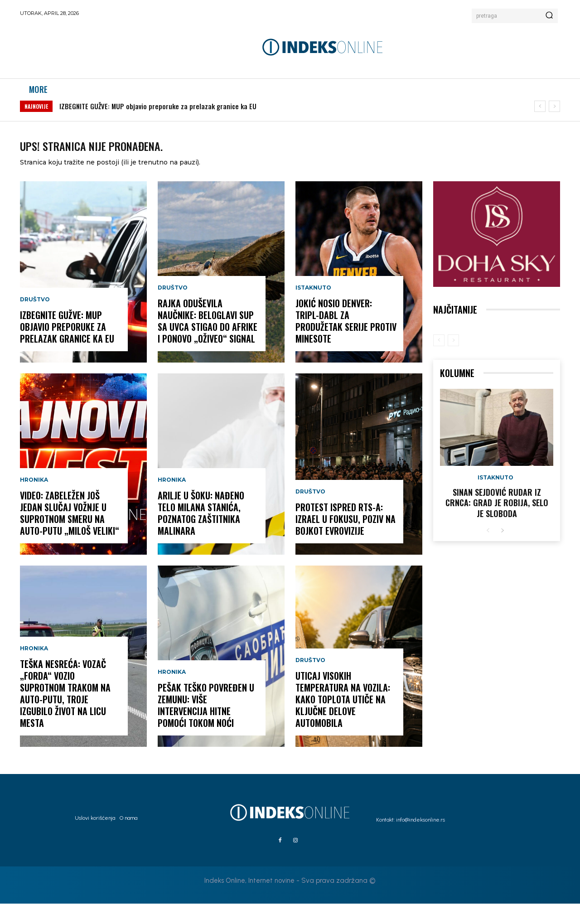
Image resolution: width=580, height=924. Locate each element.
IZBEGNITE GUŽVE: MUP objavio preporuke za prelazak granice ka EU (158, 116)
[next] (554, 116)
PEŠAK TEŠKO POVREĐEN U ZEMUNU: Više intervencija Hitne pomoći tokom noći (206, 726)
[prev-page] (439, 361)
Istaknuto (313, 308)
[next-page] (502, 551)
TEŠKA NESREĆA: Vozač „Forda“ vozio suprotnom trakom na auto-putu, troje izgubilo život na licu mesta (65, 714)
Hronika (34, 500)
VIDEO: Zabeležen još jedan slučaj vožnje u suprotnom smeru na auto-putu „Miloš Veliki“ (70, 533)
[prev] (540, 116)
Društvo (35, 320)
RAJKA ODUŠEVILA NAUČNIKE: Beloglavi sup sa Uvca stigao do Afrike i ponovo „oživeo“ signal (208, 341)
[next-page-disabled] (453, 361)
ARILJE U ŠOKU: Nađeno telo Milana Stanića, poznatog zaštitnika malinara (201, 533)
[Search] (549, 16)
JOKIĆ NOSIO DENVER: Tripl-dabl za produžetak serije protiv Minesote (346, 341)
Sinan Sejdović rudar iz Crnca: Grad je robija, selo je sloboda (497, 523)
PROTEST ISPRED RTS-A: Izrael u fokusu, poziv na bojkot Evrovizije (346, 539)
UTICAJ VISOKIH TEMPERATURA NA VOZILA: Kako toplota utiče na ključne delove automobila (343, 720)
